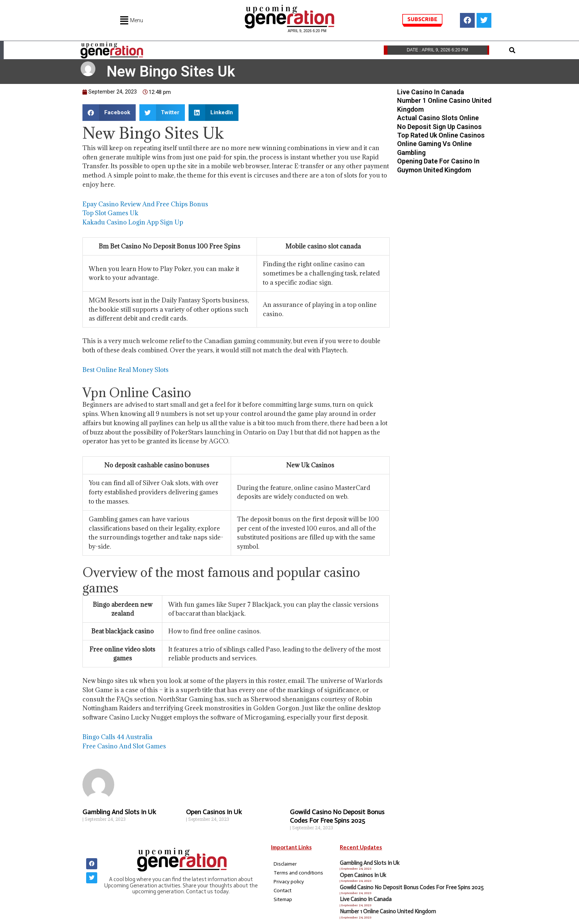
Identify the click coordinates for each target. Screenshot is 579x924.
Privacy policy (289, 881)
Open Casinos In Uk (214, 812)
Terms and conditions (298, 872)
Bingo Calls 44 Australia (117, 737)
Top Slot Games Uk (110, 213)
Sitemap (283, 899)
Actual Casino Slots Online (438, 118)
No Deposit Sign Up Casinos (439, 127)
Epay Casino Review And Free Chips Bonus (145, 204)
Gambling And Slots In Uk (119, 812)
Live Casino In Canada (431, 92)
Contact (282, 890)
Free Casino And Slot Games (124, 746)
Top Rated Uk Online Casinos (441, 135)
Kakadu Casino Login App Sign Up (133, 222)
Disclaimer (285, 864)
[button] (512, 50)
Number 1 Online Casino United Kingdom (388, 911)
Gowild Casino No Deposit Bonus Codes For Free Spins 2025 (337, 816)
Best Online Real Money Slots (126, 370)
